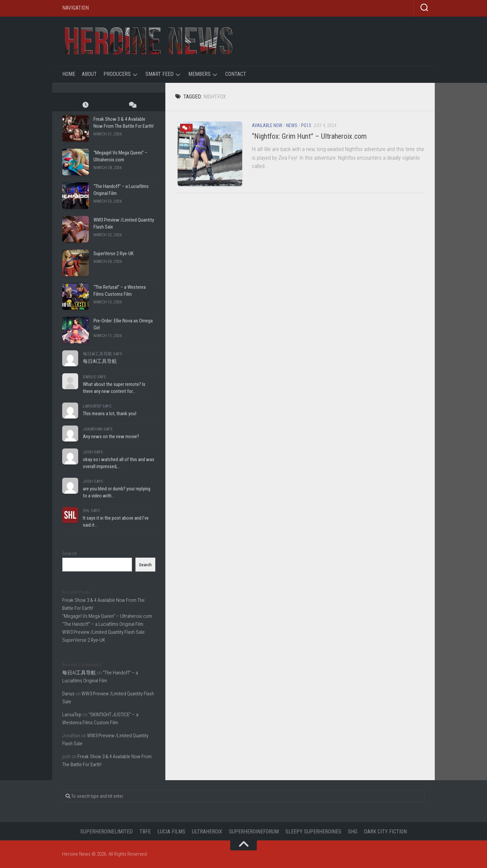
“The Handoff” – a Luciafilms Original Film (103, 624)
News (292, 125)
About (89, 74)
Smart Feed (160, 74)
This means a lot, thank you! (110, 414)
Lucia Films (171, 832)
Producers (117, 74)
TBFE (145, 832)
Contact (236, 74)
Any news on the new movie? (111, 436)
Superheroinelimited (106, 832)
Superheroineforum (254, 832)
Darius (68, 694)
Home (69, 74)
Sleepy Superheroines (313, 832)
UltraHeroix (207, 832)
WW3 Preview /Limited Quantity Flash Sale (103, 632)
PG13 (306, 125)
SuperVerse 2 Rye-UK (114, 254)
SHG (353, 832)
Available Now (267, 125)
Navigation (76, 8)
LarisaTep (72, 715)
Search (70, 554)
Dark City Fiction (385, 832)
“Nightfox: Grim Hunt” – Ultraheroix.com (309, 136)
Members (199, 74)
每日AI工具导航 (100, 361)
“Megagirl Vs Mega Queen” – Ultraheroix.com (107, 616)
